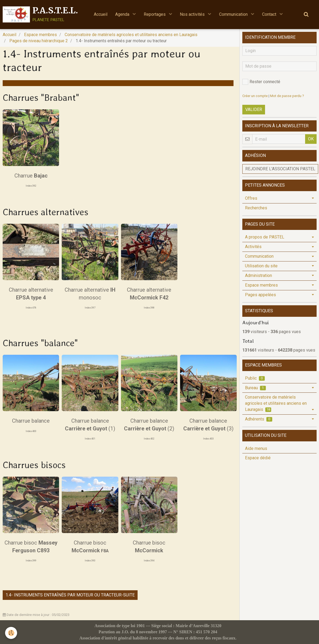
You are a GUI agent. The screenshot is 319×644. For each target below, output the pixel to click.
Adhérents (259, 419)
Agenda (122, 14)
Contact (271, 14)
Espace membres (40, 35)
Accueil (100, 14)
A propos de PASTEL (265, 237)
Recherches (256, 208)
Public (255, 378)
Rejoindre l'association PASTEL (280, 169)
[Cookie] (11, 633)
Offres (251, 198)
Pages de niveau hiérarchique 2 (39, 41)
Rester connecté (261, 82)
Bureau (255, 388)
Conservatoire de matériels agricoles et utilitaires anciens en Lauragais (131, 35)
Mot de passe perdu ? (287, 96)
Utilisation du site (261, 266)
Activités (253, 247)
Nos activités (193, 14)
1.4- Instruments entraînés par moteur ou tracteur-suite (70, 595)
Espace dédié (258, 458)
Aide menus (256, 448)
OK (311, 139)
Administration (258, 275)
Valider (254, 109)
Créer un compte (255, 96)
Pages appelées (260, 295)
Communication (234, 14)
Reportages (155, 14)
